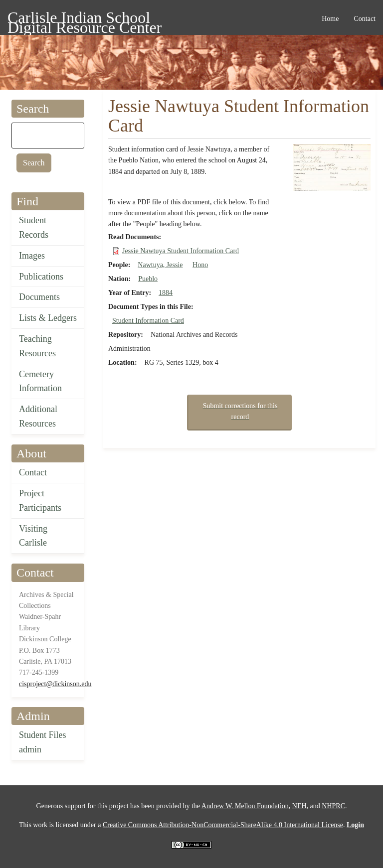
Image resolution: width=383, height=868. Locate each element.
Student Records (34, 227)
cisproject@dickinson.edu (55, 684)
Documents (39, 297)
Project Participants (40, 501)
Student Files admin (43, 742)
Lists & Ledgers (48, 318)
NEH (299, 806)
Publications (41, 277)
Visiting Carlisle (33, 536)
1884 (166, 293)
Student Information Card (148, 321)
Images (32, 256)
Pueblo (148, 279)
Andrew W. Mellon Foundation (245, 806)
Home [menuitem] (330, 19)
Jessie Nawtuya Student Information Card (181, 251)
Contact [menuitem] (365, 19)
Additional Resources (38, 416)
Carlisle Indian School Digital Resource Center (85, 19)
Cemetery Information (40, 381)
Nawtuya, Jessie (160, 265)
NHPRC (333, 806)
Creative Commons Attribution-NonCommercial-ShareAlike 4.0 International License (223, 825)
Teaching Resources (37, 346)
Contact (33, 472)
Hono (200, 265)
